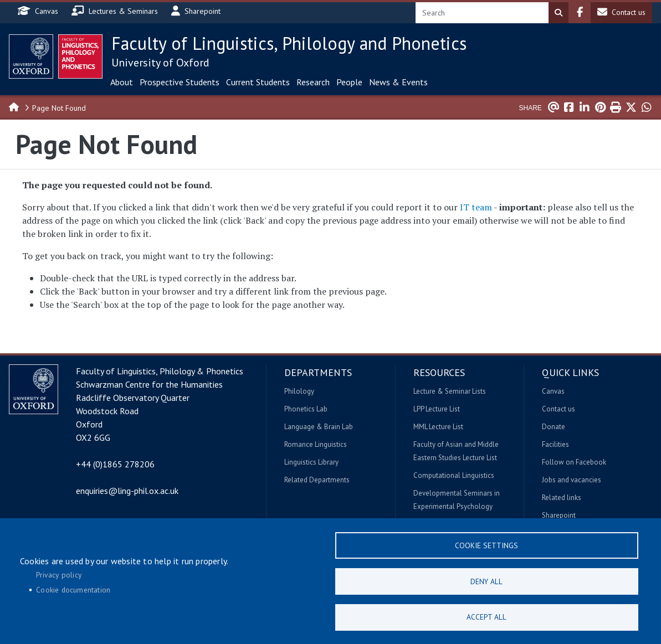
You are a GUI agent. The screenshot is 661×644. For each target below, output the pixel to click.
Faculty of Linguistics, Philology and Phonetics (289, 43)
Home (14, 106)
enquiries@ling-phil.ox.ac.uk (127, 491)
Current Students (258, 82)
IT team (476, 207)
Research (313, 82)
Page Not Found (59, 108)
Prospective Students (180, 82)
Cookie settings (486, 545)
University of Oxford (160, 63)
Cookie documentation (73, 590)
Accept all (486, 617)
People (349, 82)
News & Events (398, 82)
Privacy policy (59, 574)
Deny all (486, 581)
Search (558, 13)
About (122, 82)
